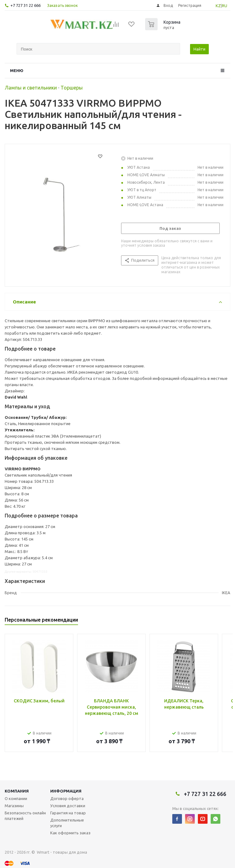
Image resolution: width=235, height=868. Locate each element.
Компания (17, 791)
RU (225, 6)
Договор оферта (67, 798)
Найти (199, 49)
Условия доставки (68, 806)
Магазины (14, 806)
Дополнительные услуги (67, 823)
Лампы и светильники (31, 88)
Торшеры (72, 88)
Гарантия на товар (68, 813)
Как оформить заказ (70, 833)
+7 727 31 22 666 (25, 5)
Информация (66, 791)
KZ (218, 6)
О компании (16, 798)
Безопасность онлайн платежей (25, 816)
